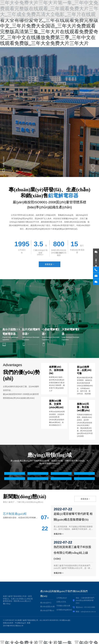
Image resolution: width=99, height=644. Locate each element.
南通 (29, 623)
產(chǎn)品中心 (46, 603)
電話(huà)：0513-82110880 (85, 607)
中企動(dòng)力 (20, 623)
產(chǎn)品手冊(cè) (47, 610)
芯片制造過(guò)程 (15, 514)
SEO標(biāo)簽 (65, 620)
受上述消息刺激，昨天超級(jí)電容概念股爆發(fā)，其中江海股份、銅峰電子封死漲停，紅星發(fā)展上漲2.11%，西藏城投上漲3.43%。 (74, 529)
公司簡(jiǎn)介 (62, 598)
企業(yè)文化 (61, 602)
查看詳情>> (59, 534)
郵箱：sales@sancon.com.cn (86, 611)
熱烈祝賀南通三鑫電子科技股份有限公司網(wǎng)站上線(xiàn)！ (73, 553)
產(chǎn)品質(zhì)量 (47, 607)
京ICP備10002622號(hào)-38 (13, 626)
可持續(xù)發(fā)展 (63, 606)
